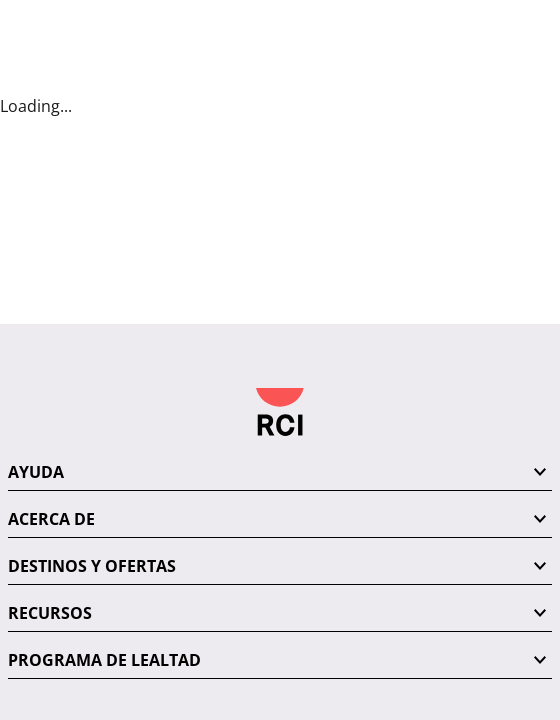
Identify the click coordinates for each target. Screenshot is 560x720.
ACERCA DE (51, 319)
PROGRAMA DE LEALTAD (104, 460)
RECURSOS (50, 413)
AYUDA (36, 272)
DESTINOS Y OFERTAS (92, 366)
